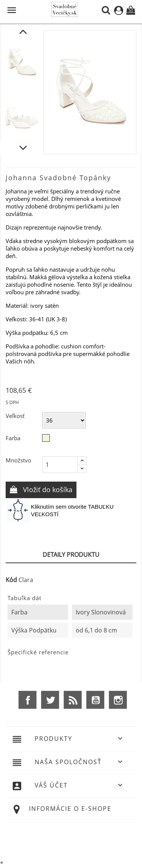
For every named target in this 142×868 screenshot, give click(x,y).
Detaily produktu (71, 555)
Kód (11, 580)
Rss (73, 700)
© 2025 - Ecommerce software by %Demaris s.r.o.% (71, 839)
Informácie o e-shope (70, 809)
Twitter (50, 700)
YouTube (95, 700)
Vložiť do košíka (47, 489)
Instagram (118, 700)
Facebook (27, 700)
